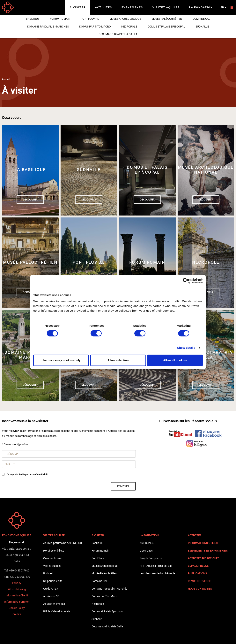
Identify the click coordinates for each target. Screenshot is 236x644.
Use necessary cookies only (61, 360)
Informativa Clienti (17, 595)
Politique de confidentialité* (33, 475)
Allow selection (118, 360)
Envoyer (123, 486)
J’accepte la (25, 475)
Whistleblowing (17, 589)
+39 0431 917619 (19, 570)
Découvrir (30, 200)
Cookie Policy (17, 608)
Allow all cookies (175, 360)
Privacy (17, 583)
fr (224, 7)
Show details (186, 348)
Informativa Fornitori (17, 602)
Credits (17, 614)
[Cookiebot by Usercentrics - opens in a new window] (186, 281)
